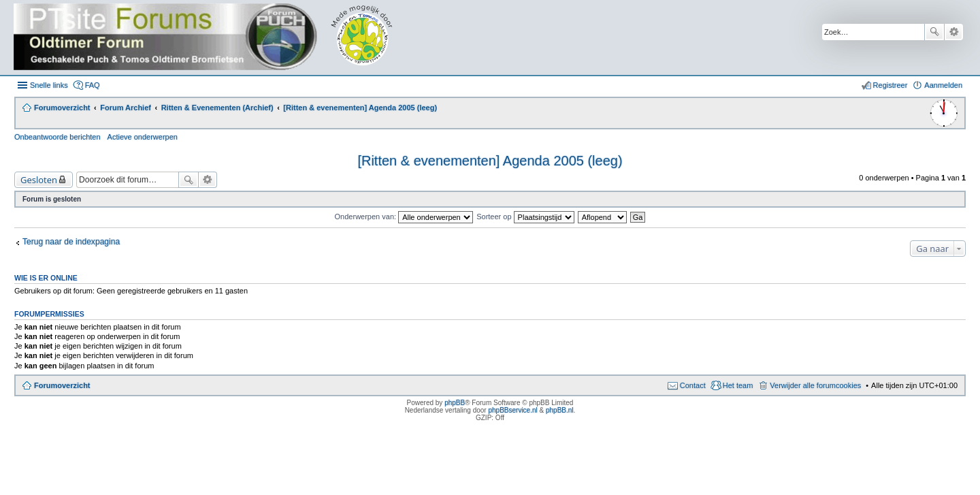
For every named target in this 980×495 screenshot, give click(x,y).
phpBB (455, 403)
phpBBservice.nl (512, 410)
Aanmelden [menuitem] (943, 85)
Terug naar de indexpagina (71, 242)
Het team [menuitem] (738, 385)
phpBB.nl (560, 410)
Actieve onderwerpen (143, 137)
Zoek (934, 32)
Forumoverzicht (62, 385)
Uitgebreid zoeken (954, 32)
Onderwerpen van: (404, 217)
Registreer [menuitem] (891, 85)
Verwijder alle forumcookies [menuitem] (815, 385)
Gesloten (39, 180)
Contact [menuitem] (693, 385)
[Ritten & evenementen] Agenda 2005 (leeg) (490, 161)
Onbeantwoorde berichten (58, 137)
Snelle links (49, 85)
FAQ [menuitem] (93, 85)
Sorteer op (525, 217)
